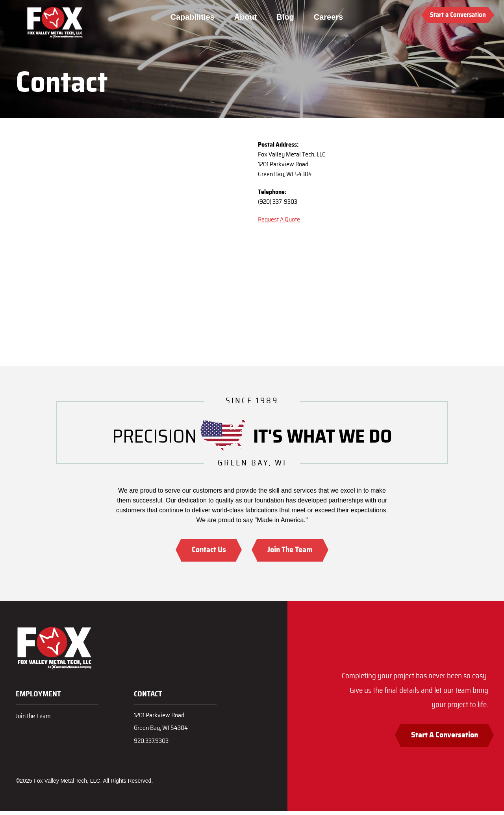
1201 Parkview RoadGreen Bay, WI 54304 (163, 724)
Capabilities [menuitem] (194, 17)
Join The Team (294, 550)
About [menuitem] (247, 17)
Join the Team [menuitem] (34, 717)
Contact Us (205, 550)
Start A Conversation (440, 739)
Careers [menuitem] (330, 17)
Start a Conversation (458, 15)
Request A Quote (279, 220)
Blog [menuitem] (287, 17)
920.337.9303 (153, 744)
